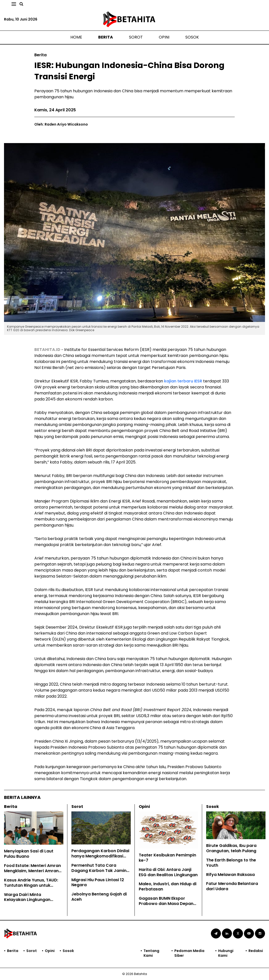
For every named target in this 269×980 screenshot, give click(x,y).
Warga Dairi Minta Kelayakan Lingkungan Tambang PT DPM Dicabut (31, 900)
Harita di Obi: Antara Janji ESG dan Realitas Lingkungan (168, 872)
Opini (164, 37)
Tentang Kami (151, 953)
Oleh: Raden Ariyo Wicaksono (61, 124)
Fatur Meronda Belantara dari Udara (232, 886)
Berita (106, 37)
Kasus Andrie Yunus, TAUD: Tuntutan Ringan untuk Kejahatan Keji (31, 885)
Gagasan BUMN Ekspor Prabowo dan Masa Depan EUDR (166, 904)
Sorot (136, 37)
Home (76, 37)
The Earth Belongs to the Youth (231, 863)
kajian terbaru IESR (183, 381)
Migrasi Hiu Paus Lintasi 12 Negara (98, 882)
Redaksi (256, 951)
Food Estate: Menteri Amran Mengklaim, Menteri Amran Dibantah (32, 871)
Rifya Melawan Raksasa (230, 875)
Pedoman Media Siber (189, 953)
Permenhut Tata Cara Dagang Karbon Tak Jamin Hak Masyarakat (99, 871)
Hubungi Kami (226, 953)
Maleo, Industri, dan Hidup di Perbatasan (168, 886)
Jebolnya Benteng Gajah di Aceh (99, 897)
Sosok (192, 37)
